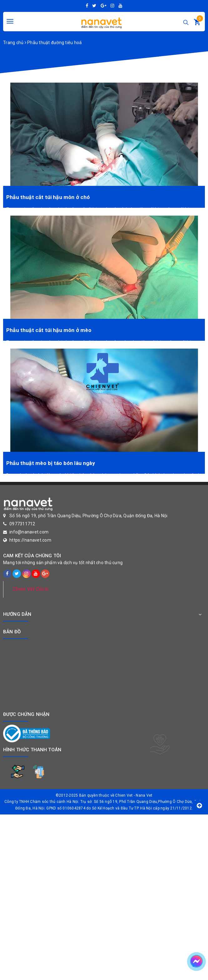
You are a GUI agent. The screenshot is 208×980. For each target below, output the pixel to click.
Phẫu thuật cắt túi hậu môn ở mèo (49, 330)
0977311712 (22, 524)
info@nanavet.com (29, 532)
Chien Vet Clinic (31, 589)
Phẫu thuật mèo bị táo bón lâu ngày (51, 463)
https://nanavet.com (30, 540)
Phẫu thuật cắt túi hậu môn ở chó (48, 197)
